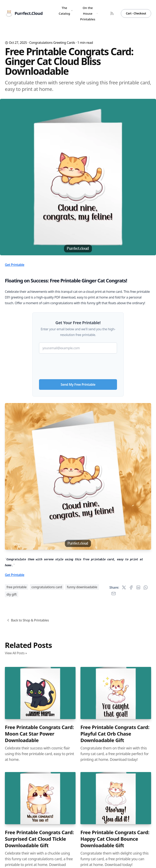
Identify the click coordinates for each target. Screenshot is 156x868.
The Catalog (66, 11)
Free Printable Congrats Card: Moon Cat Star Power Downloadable (39, 734)
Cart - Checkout (136, 13)
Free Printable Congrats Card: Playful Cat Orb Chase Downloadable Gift (115, 734)
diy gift (12, 594)
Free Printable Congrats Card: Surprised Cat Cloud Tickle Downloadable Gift (39, 839)
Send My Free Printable (78, 384)
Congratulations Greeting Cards (52, 43)
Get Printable (15, 265)
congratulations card (47, 587)
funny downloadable (82, 587)
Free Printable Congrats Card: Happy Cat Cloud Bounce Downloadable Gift (115, 839)
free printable (17, 587)
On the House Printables (89, 13)
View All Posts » (16, 653)
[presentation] (78, 365)
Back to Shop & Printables (28, 620)
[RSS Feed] (112, 13)
